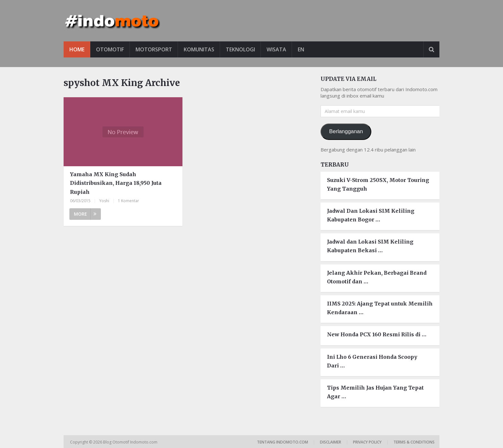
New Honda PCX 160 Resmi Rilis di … (377, 334)
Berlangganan (346, 131)
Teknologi (240, 49)
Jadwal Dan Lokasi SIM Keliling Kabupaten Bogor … (371, 215)
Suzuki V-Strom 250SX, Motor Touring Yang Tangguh (378, 184)
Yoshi (104, 201)
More (85, 214)
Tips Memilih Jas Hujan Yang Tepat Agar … (375, 392)
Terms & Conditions (414, 442)
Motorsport (154, 49)
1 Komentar (128, 201)
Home (77, 49)
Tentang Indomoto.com (282, 442)
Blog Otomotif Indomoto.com (131, 442)
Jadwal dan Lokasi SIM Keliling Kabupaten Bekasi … (370, 246)
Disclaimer (331, 442)
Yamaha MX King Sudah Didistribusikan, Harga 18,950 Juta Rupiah (116, 183)
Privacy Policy (367, 442)
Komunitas (199, 49)
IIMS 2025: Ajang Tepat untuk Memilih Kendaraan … (380, 308)
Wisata (276, 49)
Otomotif (110, 49)
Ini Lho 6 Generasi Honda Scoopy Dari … (372, 361)
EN (301, 49)
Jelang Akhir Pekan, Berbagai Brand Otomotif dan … (377, 277)
